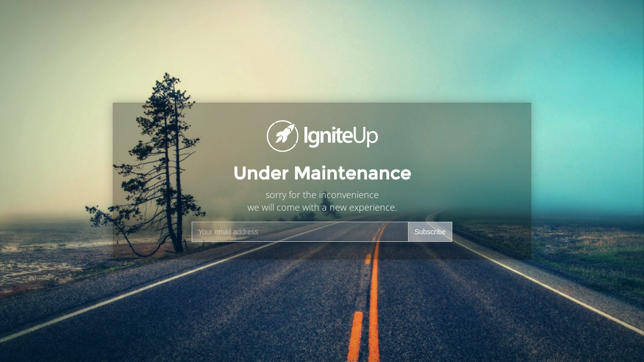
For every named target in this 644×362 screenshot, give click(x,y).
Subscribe (430, 232)
